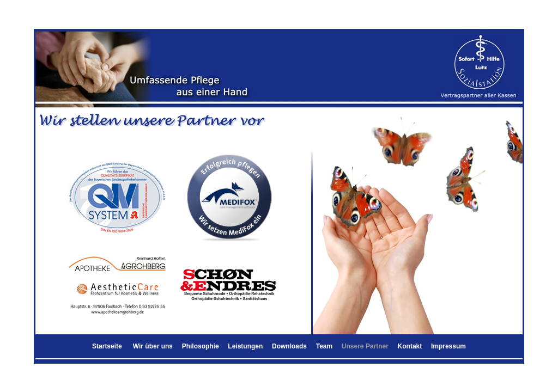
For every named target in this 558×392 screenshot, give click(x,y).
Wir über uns (153, 346)
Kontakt (410, 346)
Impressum (448, 346)
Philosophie (201, 346)
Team (324, 346)
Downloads (289, 346)
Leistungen (245, 346)
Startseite (107, 346)
